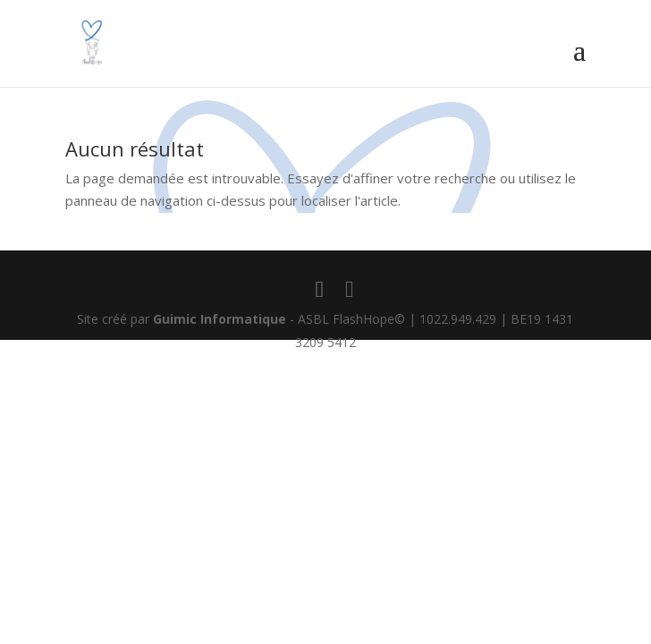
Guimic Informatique (220, 319)
